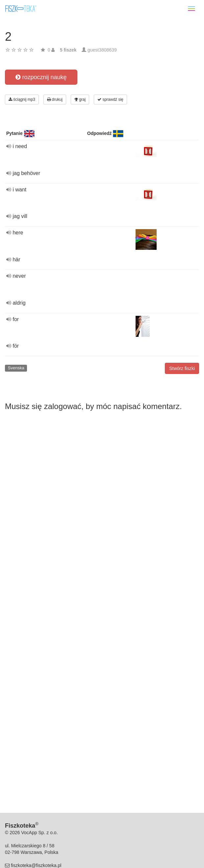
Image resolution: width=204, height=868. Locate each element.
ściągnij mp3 (22, 99)
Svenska (16, 368)
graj (80, 99)
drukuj (55, 99)
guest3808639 (102, 50)
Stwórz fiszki (182, 368)
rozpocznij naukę (41, 77)
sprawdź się (110, 99)
